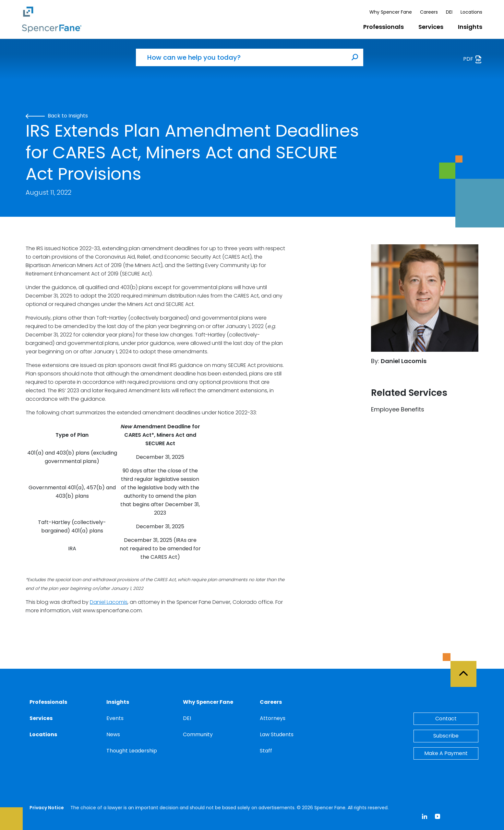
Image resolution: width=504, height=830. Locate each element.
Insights (470, 27)
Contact (446, 719)
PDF (473, 59)
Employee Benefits (398, 409)
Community (198, 734)
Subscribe (446, 736)
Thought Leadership (132, 751)
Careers (429, 12)
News (113, 734)
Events (115, 718)
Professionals (384, 27)
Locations (471, 12)
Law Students (277, 734)
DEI (449, 12)
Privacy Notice (47, 808)
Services (431, 27)
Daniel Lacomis (109, 602)
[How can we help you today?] (241, 57)
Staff (266, 751)
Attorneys (273, 718)
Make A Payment (446, 753)
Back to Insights (57, 116)
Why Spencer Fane (391, 12)
